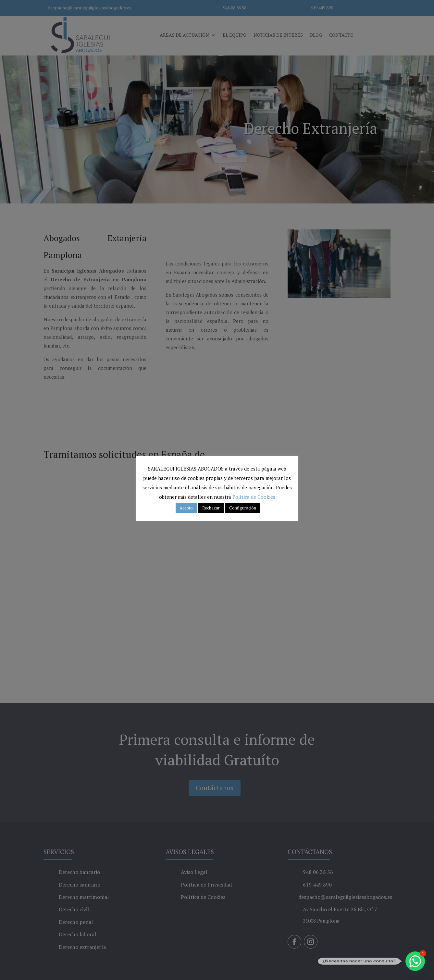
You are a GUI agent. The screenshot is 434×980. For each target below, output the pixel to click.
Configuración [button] (243, 508)
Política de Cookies (254, 497)
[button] (415, 961)
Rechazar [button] (211, 508)
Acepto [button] (186, 508)
